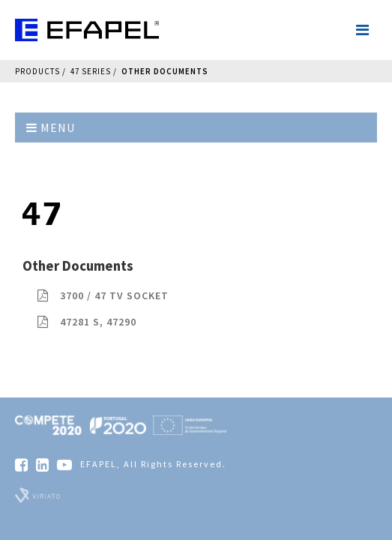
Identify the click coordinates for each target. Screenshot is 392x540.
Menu (51, 127)
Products (37, 71)
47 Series (91, 71)
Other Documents (165, 71)
